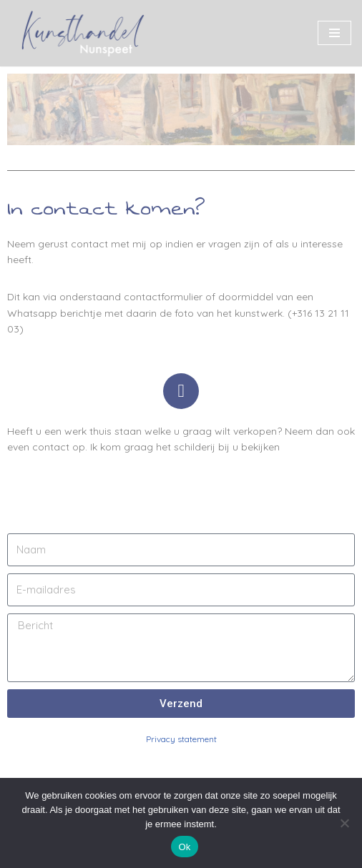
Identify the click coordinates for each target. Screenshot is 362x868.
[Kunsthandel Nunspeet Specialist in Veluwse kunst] (82, 33)
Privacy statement (181, 739)
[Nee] (344, 823)
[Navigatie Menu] (334, 33)
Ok (184, 847)
